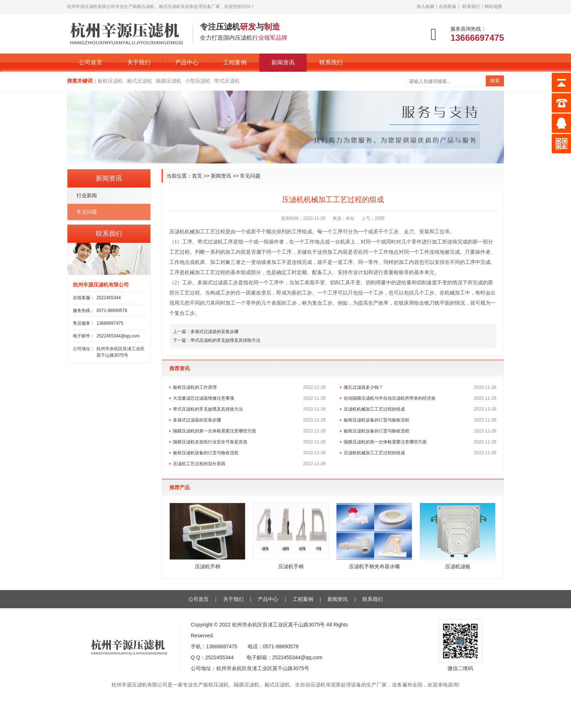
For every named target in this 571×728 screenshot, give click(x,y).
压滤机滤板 (458, 566)
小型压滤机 (198, 81)
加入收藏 (425, 7)
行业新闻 (87, 195)
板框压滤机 (110, 81)
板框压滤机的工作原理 (195, 387)
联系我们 (471, 7)
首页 (197, 176)
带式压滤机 (227, 81)
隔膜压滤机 (169, 81)
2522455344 (109, 298)
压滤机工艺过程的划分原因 (199, 464)
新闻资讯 (283, 62)
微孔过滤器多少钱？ (363, 387)
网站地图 (493, 7)
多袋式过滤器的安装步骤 (214, 332)
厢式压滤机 (139, 81)
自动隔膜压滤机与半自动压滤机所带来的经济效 (390, 398)
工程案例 (235, 62)
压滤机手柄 (208, 566)
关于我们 (139, 62)
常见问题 (250, 176)
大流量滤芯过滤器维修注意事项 (204, 398)
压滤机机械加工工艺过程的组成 (374, 409)
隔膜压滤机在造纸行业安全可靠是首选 (210, 442)
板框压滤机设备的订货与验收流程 (377, 420)
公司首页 (91, 62)
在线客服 (448, 7)
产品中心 (187, 62)
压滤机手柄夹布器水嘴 (374, 566)
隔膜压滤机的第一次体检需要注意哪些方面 (214, 431)
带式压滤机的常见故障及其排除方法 (225, 340)
